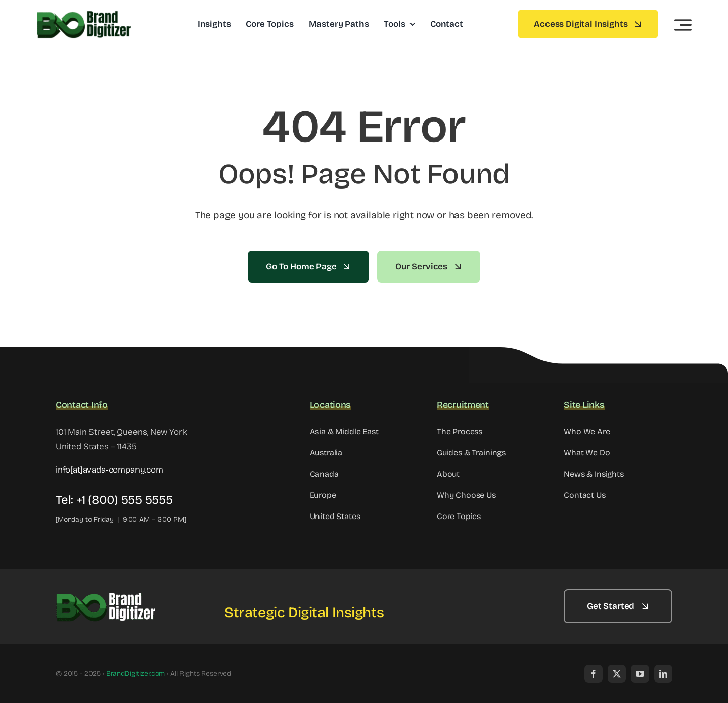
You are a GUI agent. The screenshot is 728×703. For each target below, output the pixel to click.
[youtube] (640, 674)
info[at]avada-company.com (109, 470)
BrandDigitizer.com (135, 673)
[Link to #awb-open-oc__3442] (683, 25)
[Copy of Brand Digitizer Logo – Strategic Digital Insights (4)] (84, 12)
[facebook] (594, 674)
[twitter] (617, 674)
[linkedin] (663, 674)
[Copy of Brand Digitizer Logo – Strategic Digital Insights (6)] (106, 594)
